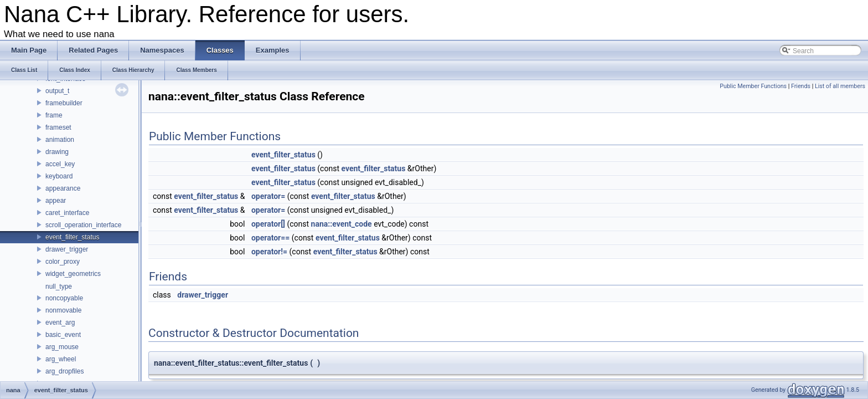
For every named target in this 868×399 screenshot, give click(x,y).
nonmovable (63, 310)
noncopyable (64, 298)
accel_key (60, 164)
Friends (801, 86)
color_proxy (63, 262)
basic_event (63, 335)
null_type (59, 287)
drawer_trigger (67, 249)
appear (56, 201)
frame (54, 115)
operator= (268, 196)
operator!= (269, 252)
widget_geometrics (73, 274)
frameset (58, 127)
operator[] (268, 224)
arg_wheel (61, 359)
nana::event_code (342, 224)
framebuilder (64, 103)
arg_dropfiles (64, 371)
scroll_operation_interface (83, 225)
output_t (57, 91)
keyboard (59, 176)
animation (60, 140)
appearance (63, 188)
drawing (57, 152)
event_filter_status (72, 237)
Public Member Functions (753, 86)
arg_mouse (62, 347)
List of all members (840, 86)
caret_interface (67, 213)
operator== (270, 238)
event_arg (60, 323)
